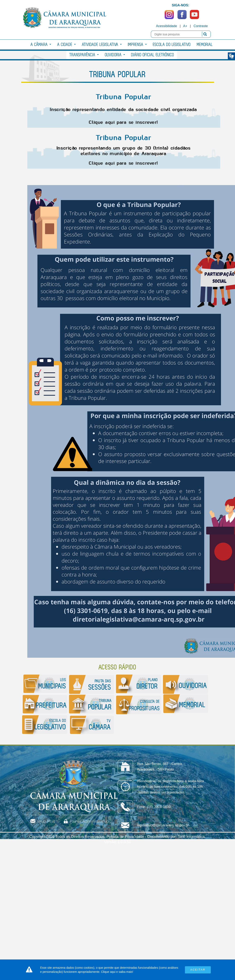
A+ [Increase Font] (185, 26)
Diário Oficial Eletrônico (153, 55)
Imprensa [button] (137, 45)
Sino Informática (191, 837)
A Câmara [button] (41, 45)
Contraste (201, 26)
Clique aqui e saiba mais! (117, 972)
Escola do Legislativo (172, 45)
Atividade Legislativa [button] (102, 45)
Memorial (205, 45)
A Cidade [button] (66, 45)
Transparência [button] (84, 55)
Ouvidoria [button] (115, 55)
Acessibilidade (166, 26)
